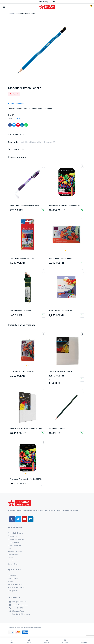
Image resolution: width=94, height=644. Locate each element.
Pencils (16, 13)
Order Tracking (43, 2)
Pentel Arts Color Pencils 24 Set (60, 311)
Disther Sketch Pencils (57, 429)
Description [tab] (14, 142)
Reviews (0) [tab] (50, 142)
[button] (16, 104)
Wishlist (11, 581)
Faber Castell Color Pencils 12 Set (22, 258)
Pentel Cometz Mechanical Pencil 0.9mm (24, 206)
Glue (10, 549)
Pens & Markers (13, 561)
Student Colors (13, 564)
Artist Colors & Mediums (16, 539)
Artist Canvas (13, 536)
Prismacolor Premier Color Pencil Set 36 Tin (65, 206)
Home (10, 13)
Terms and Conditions (15, 585)
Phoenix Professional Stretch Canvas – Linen (26, 429)
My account (12, 575)
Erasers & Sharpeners (15, 546)
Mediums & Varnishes (15, 552)
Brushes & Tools (13, 542)
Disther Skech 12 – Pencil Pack (21, 311)
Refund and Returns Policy (17, 588)
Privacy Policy (13, 591)
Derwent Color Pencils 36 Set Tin (61, 258)
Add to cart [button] (43, 210)
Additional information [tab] (32, 142)
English (53, 2)
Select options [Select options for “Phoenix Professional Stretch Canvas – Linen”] (43, 433)
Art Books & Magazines (16, 533)
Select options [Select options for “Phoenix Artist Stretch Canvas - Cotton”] (82, 380)
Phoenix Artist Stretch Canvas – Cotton (63, 371)
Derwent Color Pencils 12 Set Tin (22, 371)
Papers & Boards (14, 555)
